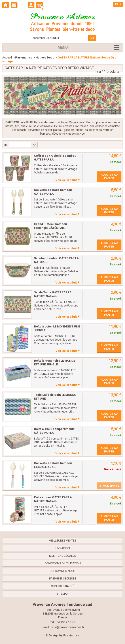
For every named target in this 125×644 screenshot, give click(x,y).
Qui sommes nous (63, 571)
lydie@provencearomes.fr (67, 627)
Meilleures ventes (62, 541)
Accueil (7, 57)
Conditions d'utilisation (63, 563)
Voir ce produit (66, 180)
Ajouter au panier (109, 177)
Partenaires (24, 57)
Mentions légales (63, 556)
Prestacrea (71, 635)
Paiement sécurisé (63, 578)
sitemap (63, 594)
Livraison (63, 548)
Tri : (6, 145)
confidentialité (63, 586)
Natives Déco (45, 57)
